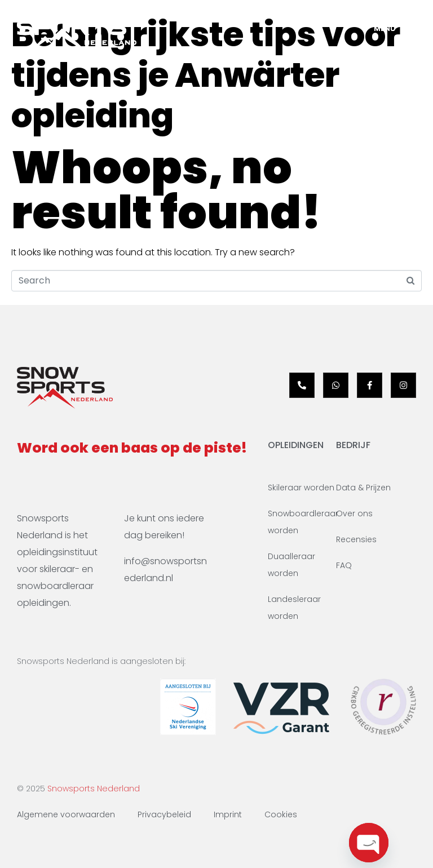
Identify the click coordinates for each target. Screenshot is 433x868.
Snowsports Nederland (94, 789)
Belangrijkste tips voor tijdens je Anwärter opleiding (206, 75)
